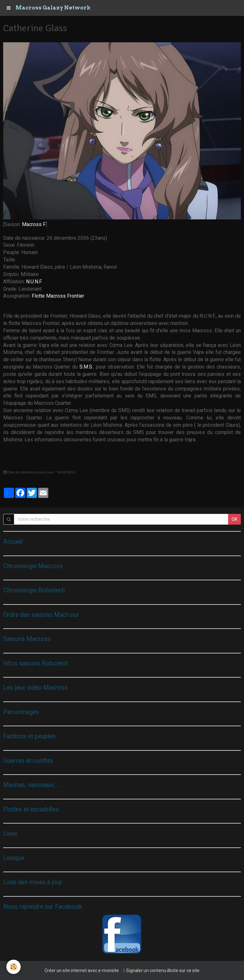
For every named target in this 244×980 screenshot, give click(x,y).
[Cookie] (14, 967)
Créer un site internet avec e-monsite (82, 970)
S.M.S (86, 367)
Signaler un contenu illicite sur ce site (163, 970)
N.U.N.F (34, 282)
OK (234, 519)
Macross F (34, 224)
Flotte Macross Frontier (58, 296)
